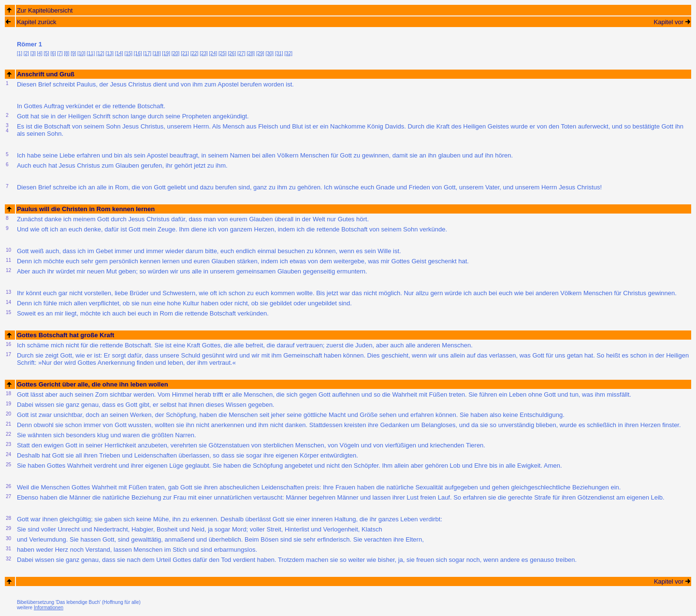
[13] (109, 53)
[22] (195, 53)
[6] (53, 53)
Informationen (49, 608)
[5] (47, 53)
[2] (26, 53)
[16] (138, 53)
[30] (269, 53)
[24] (213, 53)
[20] (176, 53)
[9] (73, 53)
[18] (157, 53)
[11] (91, 53)
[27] (241, 53)
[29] (260, 53)
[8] (66, 53)
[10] (81, 53)
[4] (40, 53)
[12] (100, 53)
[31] (279, 53)
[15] (128, 53)
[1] (20, 53)
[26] (232, 53)
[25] (223, 53)
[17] (147, 53)
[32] (288, 53)
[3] (33, 53)
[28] (251, 53)
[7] (60, 53)
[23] (204, 53)
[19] (166, 53)
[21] (185, 53)
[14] (119, 53)
